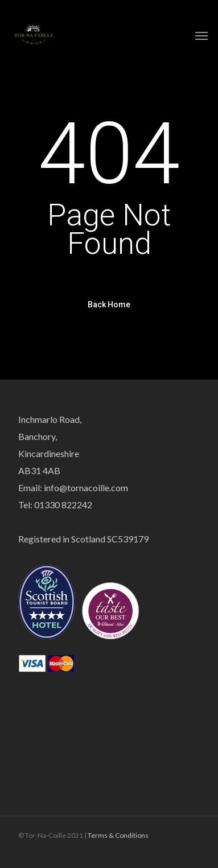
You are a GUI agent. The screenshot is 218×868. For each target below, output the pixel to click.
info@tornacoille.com (86, 488)
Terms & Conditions (118, 835)
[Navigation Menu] (201, 35)
